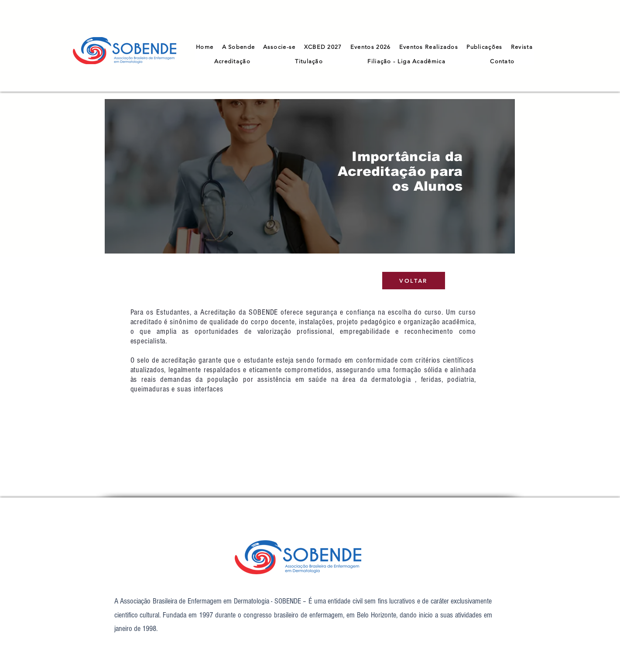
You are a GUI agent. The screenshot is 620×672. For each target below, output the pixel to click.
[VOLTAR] (414, 281)
